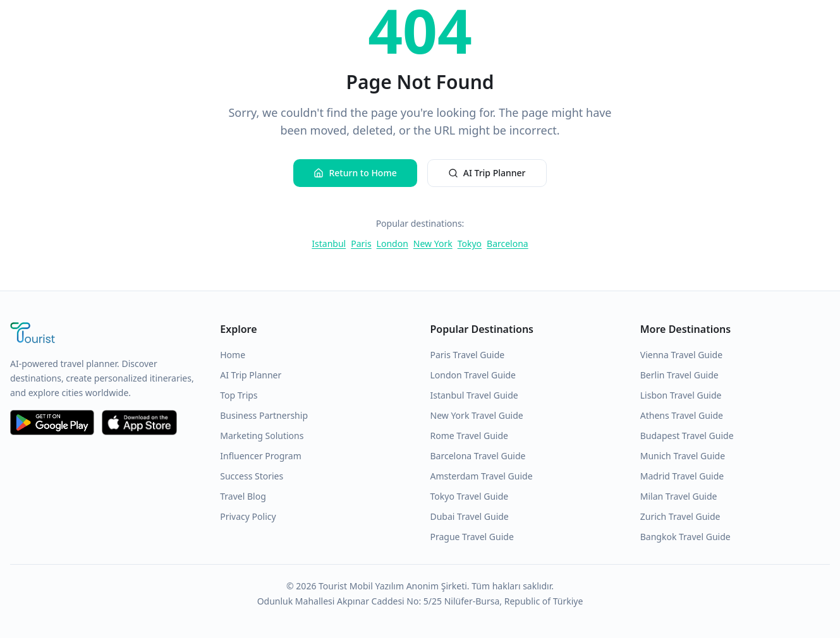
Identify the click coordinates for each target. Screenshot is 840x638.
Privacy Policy (248, 516)
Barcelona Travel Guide (478, 456)
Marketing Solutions (262, 436)
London (393, 244)
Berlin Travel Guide (679, 375)
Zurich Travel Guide (680, 516)
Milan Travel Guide (679, 496)
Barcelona (508, 244)
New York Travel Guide (477, 415)
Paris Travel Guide (468, 355)
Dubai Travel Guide (470, 516)
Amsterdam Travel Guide (482, 476)
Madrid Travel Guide (682, 476)
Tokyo (470, 244)
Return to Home (355, 173)
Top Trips (239, 395)
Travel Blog (243, 496)
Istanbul (329, 244)
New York (433, 244)
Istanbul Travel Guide (474, 395)
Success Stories (252, 476)
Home (233, 355)
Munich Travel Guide (683, 456)
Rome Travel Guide (469, 436)
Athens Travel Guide (682, 415)
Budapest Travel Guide (687, 436)
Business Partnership (264, 415)
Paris (361, 244)
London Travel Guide (473, 375)
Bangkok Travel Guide (685, 537)
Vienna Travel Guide (681, 355)
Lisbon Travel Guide (681, 395)
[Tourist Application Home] (105, 334)
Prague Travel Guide (472, 537)
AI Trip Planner (487, 173)
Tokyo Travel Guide (470, 496)
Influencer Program (261, 456)
